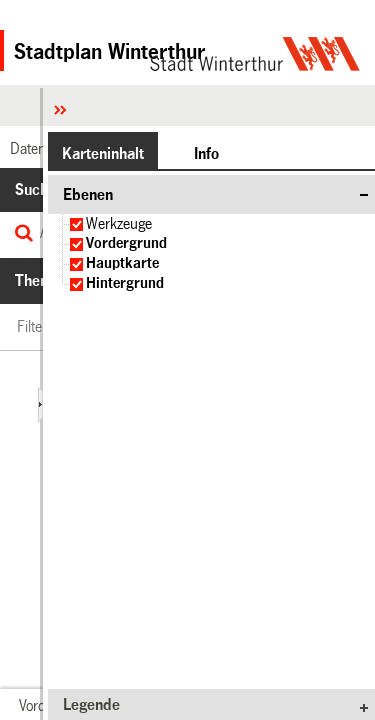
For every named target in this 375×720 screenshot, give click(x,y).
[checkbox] (76, 224)
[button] (103, 153)
